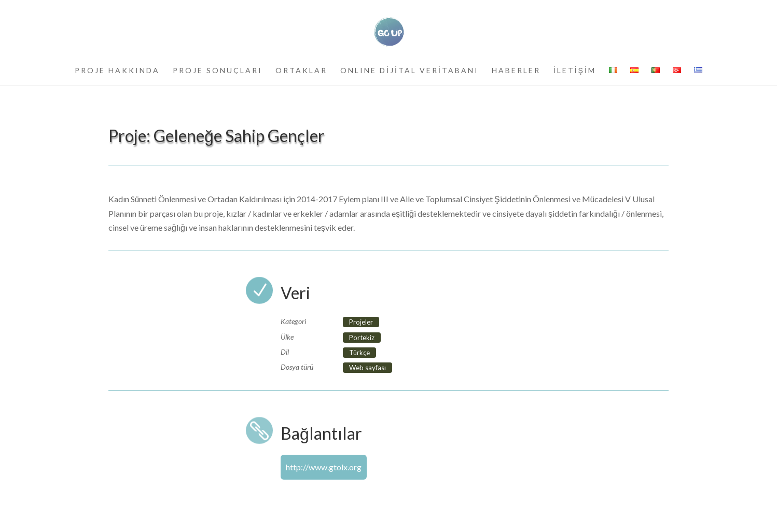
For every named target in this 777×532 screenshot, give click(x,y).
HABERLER (516, 71)
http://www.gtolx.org (324, 467)
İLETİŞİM (575, 71)
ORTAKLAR (301, 71)
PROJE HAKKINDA (117, 71)
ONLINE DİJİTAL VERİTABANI (410, 71)
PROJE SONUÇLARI (218, 71)
